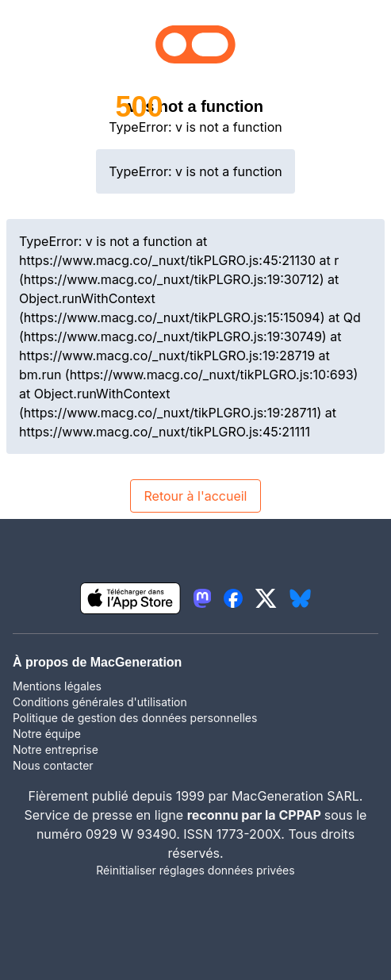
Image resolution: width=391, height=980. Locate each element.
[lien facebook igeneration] (233, 598)
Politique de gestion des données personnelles (135, 718)
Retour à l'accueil (195, 496)
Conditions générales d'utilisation (100, 702)
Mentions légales (57, 686)
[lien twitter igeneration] (266, 598)
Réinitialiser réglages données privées (195, 870)
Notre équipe (47, 734)
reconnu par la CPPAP (256, 815)
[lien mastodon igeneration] (202, 598)
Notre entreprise (56, 749)
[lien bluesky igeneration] (300, 598)
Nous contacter (53, 765)
